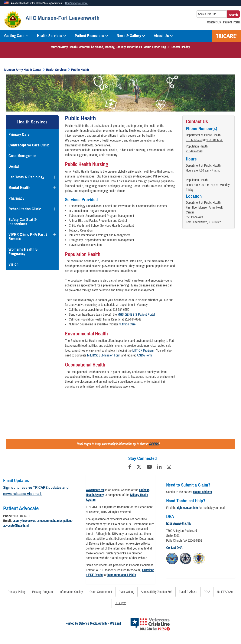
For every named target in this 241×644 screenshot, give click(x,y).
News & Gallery (131, 36)
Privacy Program (43, 592)
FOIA (207, 592)
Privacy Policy (17, 592)
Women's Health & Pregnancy (23, 252)
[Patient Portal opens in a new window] (232, 22)
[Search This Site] (211, 14)
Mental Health (19, 188)
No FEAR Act (225, 592)
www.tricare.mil (95, 490)
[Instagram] (169, 468)
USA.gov (120, 603)
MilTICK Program (143, 351)
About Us (163, 36)
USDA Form (145, 355)
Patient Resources (92, 36)
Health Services (52, 36)
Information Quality (71, 592)
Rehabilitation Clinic (25, 209)
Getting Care (16, 36)
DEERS (154, 444)
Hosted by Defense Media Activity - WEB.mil (93, 624)
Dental (14, 166)
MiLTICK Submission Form (104, 355)
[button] (78, 3)
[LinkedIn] (159, 468)
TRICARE (227, 36)
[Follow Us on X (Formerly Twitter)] (139, 468)
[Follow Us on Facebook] (130, 468)
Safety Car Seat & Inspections (23, 222)
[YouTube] (149, 468)
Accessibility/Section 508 (157, 592)
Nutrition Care (127, 324)
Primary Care (19, 135)
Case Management (23, 156)
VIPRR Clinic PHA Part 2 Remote (28, 237)
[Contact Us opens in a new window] (214, 22)
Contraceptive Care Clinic (29, 145)
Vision (14, 264)
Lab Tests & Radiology (27, 177)
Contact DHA (174, 548)
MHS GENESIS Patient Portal (136, 315)
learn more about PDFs (122, 575)
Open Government (101, 592)
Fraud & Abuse (188, 592)
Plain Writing (126, 592)
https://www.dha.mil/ (179, 524)
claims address (202, 492)
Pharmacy (16, 198)
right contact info (187, 508)
